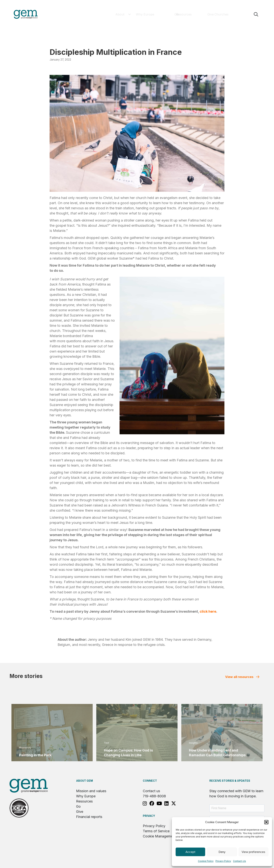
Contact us (151, 791)
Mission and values (91, 791)
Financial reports (89, 817)
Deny (222, 852)
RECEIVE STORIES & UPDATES (230, 781)
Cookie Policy (206, 861)
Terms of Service (156, 831)
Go (78, 806)
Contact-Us (239, 861)
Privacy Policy (223, 861)
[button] (266, 822)
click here (208, 611)
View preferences (253, 852)
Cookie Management (159, 836)
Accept (190, 852)
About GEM (84, 781)
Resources (84, 801)
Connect (150, 781)
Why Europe (86, 796)
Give (80, 812)
